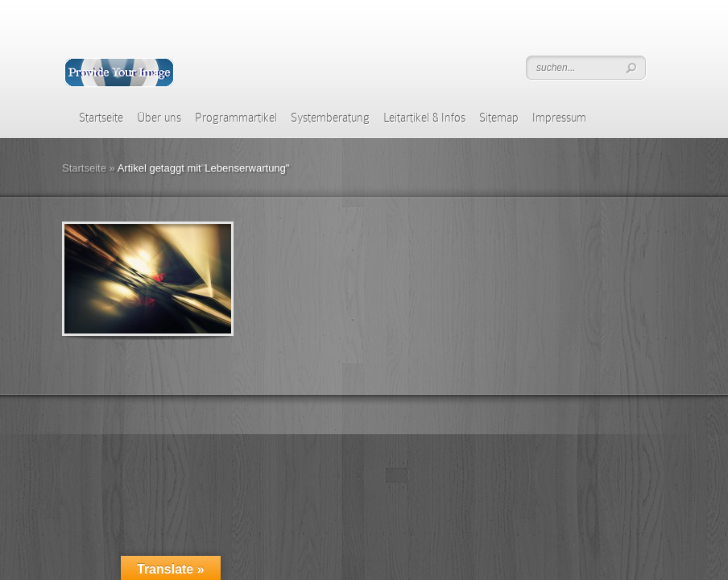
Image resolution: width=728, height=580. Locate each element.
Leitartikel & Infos (424, 118)
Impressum (559, 118)
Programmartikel (236, 118)
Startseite (101, 118)
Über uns (159, 118)
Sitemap (499, 118)
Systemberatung (330, 118)
